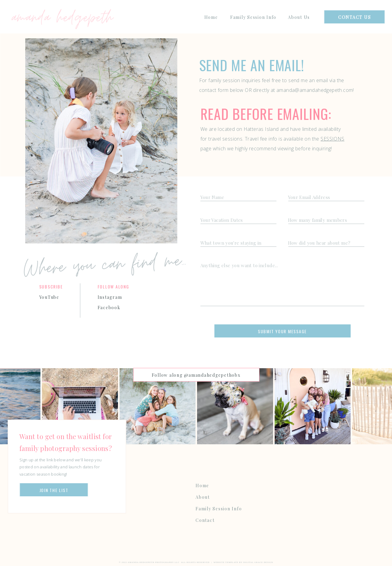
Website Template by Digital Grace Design (243, 562)
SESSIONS (332, 139)
